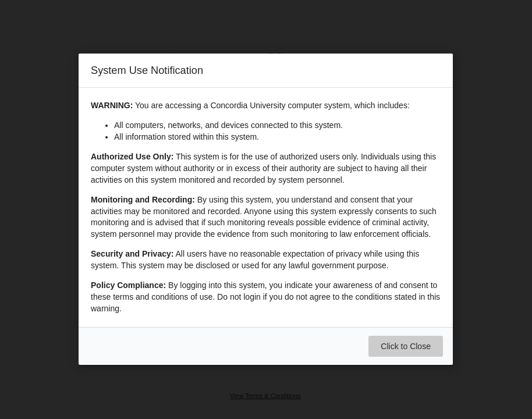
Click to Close (406, 347)
